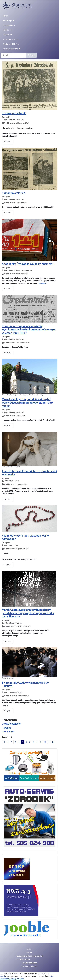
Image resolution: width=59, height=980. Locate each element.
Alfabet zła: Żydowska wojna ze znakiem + (28, 264)
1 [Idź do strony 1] (12, 742)
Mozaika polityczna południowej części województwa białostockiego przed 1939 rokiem (27, 403)
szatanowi (42, 283)
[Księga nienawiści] (19, 49)
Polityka (6, 30)
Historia (6, 35)
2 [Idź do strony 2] (15, 742)
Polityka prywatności (29, 966)
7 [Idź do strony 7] (33, 742)
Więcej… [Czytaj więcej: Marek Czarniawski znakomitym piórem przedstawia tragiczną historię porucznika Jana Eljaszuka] (7, 641)
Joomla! (3, 976)
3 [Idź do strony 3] (19, 742)
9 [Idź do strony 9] (41, 742)
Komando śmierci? (13, 193)
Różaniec (6, 554)
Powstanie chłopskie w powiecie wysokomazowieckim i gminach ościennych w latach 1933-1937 (29, 330)
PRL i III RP (8, 732)
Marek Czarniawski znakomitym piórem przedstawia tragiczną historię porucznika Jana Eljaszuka (28, 613)
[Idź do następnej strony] (49, 742)
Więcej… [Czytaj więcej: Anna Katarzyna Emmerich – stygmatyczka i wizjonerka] (7, 499)
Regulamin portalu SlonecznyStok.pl (29, 956)
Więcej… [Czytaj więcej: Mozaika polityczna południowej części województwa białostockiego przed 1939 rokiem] (7, 425)
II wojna (6, 728)
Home (5, 16)
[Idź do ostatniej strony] (53, 742)
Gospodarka (8, 25)
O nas (29, 949)
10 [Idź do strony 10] (45, 742)
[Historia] (11, 35)
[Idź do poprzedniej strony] (8, 742)
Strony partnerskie (23, 959)
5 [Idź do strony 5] (26, 742)
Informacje (7, 21)
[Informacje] (13, 21)
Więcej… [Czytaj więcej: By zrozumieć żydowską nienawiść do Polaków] (7, 711)
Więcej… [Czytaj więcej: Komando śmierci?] (7, 213)
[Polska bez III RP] (18, 44)
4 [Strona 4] (23, 742)
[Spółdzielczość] (17, 39)
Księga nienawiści (10, 49)
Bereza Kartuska (9, 128)
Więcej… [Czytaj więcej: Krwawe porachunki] (7, 142)
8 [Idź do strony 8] (37, 742)
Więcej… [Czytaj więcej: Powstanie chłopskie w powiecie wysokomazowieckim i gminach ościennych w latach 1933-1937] (7, 352)
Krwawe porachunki (14, 113)
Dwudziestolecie (11, 724)
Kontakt (29, 953)
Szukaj (31, 55)
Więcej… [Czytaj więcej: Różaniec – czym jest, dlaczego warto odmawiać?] (7, 565)
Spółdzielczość (9, 39)
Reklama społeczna (30, 963)
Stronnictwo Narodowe (25, 128)
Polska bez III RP (10, 44)
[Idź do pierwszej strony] (4, 742)
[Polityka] (11, 30)
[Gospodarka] (14, 25)
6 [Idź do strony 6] (30, 742)
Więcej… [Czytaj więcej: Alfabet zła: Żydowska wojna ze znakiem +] (7, 289)
